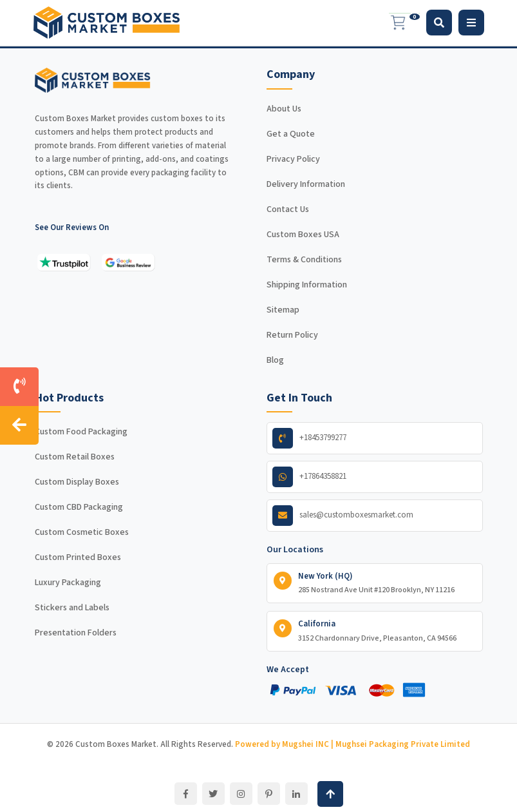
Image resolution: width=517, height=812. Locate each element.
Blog (275, 360)
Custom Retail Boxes (75, 457)
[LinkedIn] (296, 794)
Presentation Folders (76, 633)
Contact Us (288, 209)
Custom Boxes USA (303, 235)
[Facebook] (186, 794)
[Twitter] (213, 794)
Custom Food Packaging (81, 432)
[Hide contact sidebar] (19, 425)
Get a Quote (291, 134)
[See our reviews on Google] (128, 262)
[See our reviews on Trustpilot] (64, 262)
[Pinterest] (269, 794)
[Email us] (375, 516)
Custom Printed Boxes (78, 557)
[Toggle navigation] (471, 23)
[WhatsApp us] (375, 477)
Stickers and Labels (72, 608)
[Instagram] (241, 794)
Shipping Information (307, 285)
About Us (284, 109)
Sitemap (283, 310)
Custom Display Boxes (77, 482)
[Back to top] (330, 794)
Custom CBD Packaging (79, 507)
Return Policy (292, 335)
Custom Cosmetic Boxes (82, 532)
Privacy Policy (293, 159)
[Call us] (19, 387)
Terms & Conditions (304, 260)
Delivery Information (306, 184)
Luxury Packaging (68, 583)
